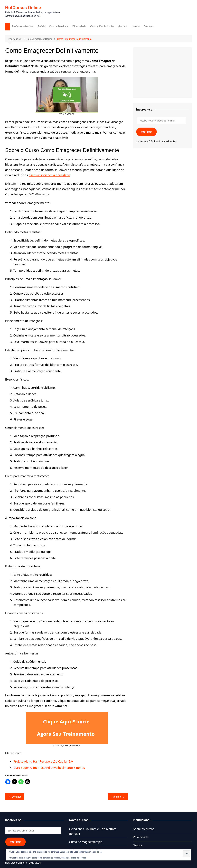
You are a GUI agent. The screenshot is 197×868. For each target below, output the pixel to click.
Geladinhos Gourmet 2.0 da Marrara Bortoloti (93, 831)
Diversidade (79, 26)
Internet (135, 26)
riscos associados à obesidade (49, 175)
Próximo (118, 797)
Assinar (146, 132)
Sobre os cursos (144, 829)
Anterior (15, 797)
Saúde (41, 26)
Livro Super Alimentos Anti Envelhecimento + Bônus (49, 768)
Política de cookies (78, 858)
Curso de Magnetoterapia (86, 842)
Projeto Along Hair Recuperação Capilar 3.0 (43, 761)
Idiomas (122, 26)
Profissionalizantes (23, 26)
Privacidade (141, 837)
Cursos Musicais (59, 26)
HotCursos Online (23, 8)
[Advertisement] (162, 73)
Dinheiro (149, 26)
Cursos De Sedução (102, 26)
